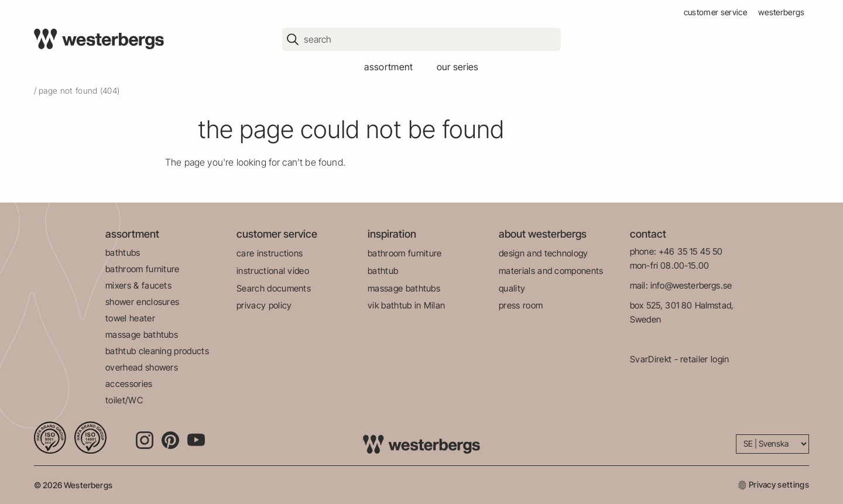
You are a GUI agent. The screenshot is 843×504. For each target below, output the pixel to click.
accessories (129, 384)
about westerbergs (543, 234)
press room (521, 305)
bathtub (383, 271)
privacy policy (264, 305)
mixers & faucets (138, 285)
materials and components (551, 271)
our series (458, 67)
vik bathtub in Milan (406, 305)
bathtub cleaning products (157, 351)
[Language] (772, 444)
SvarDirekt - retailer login (680, 359)
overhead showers (142, 367)
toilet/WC (124, 400)
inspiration (392, 234)
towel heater (130, 318)
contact (648, 234)
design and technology (544, 253)
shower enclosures (142, 302)
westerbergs (782, 12)
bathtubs (123, 253)
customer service (715, 12)
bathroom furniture (143, 269)
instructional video (273, 271)
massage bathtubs (142, 335)
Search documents (274, 288)
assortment (388, 67)
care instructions (270, 253)
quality (512, 288)
